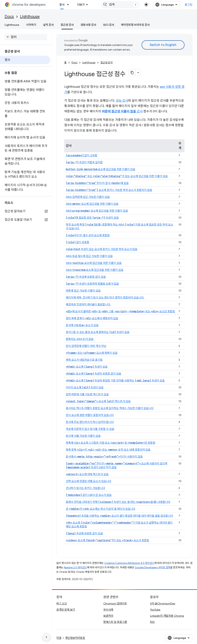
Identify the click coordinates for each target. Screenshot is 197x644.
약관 (59, 638)
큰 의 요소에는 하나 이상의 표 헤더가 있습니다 (101, 509)
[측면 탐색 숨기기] (46, 637)
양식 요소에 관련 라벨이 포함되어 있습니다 (90, 415)
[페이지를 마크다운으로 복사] (132, 73)
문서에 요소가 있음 (82, 325)
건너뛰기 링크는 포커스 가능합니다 (85, 488)
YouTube (155, 610)
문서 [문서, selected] (62, 5)
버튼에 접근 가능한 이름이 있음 (83, 291)
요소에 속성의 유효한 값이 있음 (93, 374)
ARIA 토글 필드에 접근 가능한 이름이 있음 (89, 256)
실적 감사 (48, 25)
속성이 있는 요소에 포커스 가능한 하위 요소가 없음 (102, 249)
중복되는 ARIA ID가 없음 (80, 339)
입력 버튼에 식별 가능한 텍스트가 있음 (87, 394)
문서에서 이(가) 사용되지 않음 (104, 457)
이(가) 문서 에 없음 (97, 183)
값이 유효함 (78, 242)
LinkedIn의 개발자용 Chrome (167, 616)
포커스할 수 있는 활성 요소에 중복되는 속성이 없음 (98, 332)
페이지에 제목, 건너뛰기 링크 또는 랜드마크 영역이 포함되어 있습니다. (105, 298)
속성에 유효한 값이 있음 (86, 277)
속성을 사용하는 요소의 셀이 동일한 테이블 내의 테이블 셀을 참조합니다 (119, 516)
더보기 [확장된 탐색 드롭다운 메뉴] (81, 5)
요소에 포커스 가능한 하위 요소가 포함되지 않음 (109, 190)
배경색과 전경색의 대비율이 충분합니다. (88, 304)
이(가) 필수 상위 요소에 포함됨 (88, 235)
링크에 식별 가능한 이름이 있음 (83, 436)
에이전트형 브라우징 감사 (135, 25)
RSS (152, 622)
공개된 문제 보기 (66, 610)
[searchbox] (26, 37)
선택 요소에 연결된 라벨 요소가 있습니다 (88, 481)
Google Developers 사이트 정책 (153, 567)
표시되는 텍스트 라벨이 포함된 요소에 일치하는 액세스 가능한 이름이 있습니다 (110, 408)
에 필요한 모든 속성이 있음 (92, 218)
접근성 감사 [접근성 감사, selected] (67, 25)
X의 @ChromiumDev (163, 603)
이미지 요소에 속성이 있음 (85, 387)
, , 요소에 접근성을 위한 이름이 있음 (101, 169)
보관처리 (108, 616)
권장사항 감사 (88, 25)
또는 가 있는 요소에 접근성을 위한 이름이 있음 (117, 176)
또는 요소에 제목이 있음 (92, 353)
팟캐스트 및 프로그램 (115, 622)
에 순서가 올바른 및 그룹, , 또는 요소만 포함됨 (120, 311)
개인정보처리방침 (75, 638)
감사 (122, 111)
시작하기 (31, 25)
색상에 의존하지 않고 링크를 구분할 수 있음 (90, 429)
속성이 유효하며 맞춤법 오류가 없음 (92, 284)
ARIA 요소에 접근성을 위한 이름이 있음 (92, 204)
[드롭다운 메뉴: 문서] (69, 5)
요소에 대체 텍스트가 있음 (87, 474)
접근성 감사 (106, 63)
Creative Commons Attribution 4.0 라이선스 (129, 563)
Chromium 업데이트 (115, 603)
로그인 (189, 5)
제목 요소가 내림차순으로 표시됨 (84, 360)
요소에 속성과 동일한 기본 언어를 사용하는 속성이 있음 (115, 380)
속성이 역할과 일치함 (84, 162)
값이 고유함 (82, 155)
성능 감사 (122, 101)
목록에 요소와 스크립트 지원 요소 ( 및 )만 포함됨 (111, 443)
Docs (9, 17)
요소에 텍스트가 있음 (98, 401)
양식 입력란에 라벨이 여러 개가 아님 (86, 346)
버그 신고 (62, 603)
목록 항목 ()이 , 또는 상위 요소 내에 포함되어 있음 (108, 450)
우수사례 (108, 610)
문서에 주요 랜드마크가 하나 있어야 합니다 (90, 422)
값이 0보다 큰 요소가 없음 (89, 495)
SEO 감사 (109, 25)
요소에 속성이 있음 (87, 367)
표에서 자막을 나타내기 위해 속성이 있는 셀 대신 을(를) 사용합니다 (118, 502)
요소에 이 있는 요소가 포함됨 (107, 540)
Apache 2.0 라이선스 (75, 567)
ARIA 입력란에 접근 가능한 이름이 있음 (88, 197)
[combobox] (120, 5)
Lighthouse (30, 17)
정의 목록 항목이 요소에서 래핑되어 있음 (92, 318)
